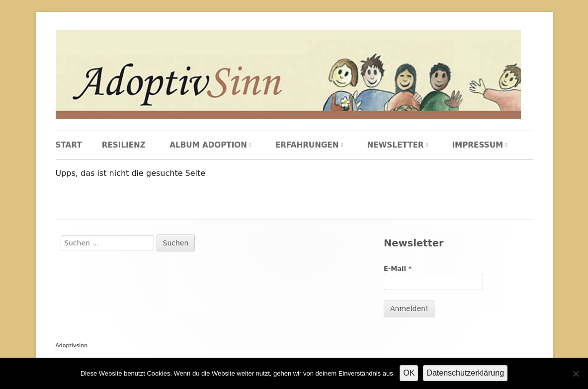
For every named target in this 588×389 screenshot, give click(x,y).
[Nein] (576, 374)
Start (69, 145)
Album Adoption (208, 145)
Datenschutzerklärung (465, 373)
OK (409, 373)
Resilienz (124, 145)
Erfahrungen (307, 145)
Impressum (477, 145)
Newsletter (395, 145)
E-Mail (398, 269)
